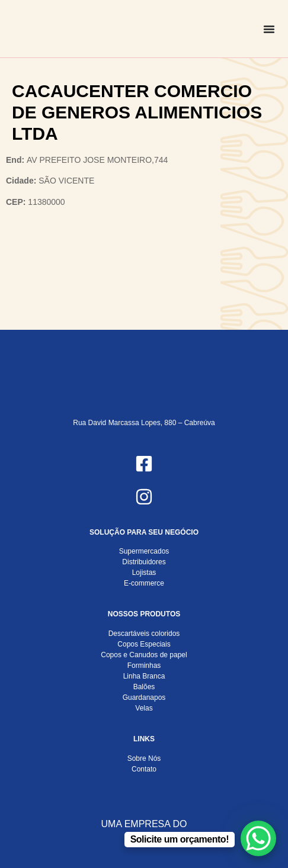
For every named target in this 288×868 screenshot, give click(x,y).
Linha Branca (144, 676)
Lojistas (144, 573)
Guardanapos (144, 697)
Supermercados (144, 551)
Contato (144, 769)
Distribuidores (144, 562)
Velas (144, 708)
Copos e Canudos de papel (144, 655)
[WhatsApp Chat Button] (258, 838)
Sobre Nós (144, 758)
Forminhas (144, 666)
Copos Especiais (144, 644)
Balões (144, 687)
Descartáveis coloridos (144, 634)
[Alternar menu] (269, 29)
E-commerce (144, 583)
